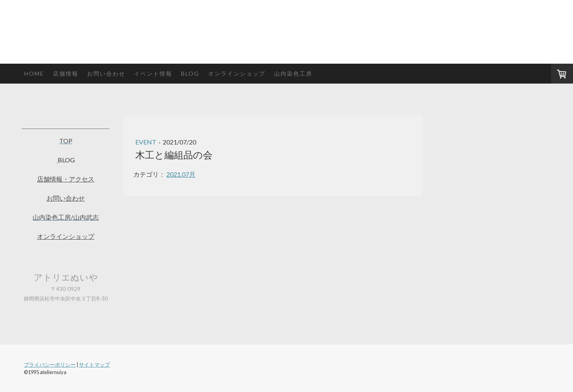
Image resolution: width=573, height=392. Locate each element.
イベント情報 (153, 73)
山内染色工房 (293, 73)
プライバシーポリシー (50, 365)
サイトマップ (94, 365)
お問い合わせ (106, 73)
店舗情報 (66, 73)
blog (190, 73)
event (146, 142)
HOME (34, 73)
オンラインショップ (237, 73)
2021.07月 (181, 174)
